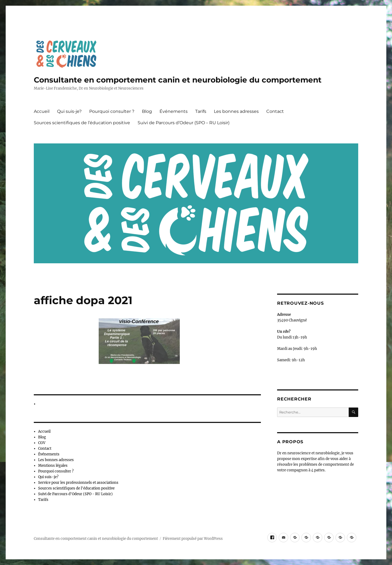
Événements (174, 111)
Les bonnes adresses (236, 111)
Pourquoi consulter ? (112, 111)
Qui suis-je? (69, 111)
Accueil (42, 111)
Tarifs (201, 111)
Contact (275, 111)
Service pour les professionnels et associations (78, 483)
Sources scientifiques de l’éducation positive (82, 123)
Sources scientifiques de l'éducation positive (76, 488)
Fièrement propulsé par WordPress (193, 539)
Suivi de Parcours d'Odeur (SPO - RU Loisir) (75, 494)
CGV (42, 443)
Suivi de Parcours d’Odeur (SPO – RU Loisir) (184, 123)
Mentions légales (53, 466)
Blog (147, 111)
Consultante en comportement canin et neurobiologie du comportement (178, 80)
